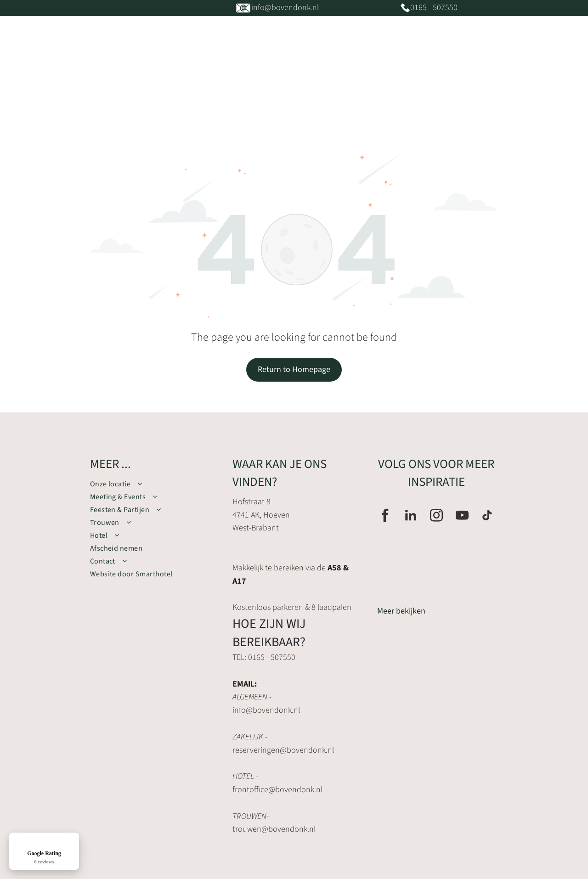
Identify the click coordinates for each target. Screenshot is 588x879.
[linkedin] (411, 516)
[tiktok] (487, 516)
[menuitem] (176, 83)
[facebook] (385, 516)
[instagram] (436, 516)
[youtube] (462, 516)
